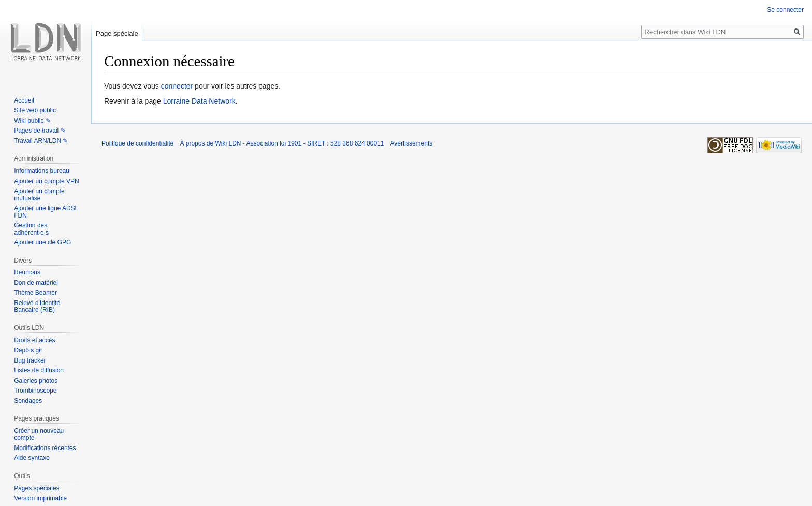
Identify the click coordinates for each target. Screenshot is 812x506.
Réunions (27, 272)
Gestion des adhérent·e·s (31, 229)
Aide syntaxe (32, 458)
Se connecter (785, 10)
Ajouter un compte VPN (46, 181)
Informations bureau (42, 171)
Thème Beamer (35, 293)
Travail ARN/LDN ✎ (41, 141)
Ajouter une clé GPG (42, 242)
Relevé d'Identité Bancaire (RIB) (37, 307)
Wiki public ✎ (32, 121)
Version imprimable (40, 498)
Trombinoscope (35, 391)
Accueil (24, 100)
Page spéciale (117, 33)
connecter (177, 86)
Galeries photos (36, 381)
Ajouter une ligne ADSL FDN (46, 212)
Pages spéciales (37, 488)
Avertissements (411, 143)
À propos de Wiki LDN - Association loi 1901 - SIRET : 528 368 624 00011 (282, 143)
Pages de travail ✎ (40, 131)
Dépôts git (28, 350)
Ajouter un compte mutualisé (39, 195)
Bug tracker (30, 360)
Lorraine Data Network (199, 101)
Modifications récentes (45, 448)
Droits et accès (34, 340)
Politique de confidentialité (137, 143)
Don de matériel (36, 283)
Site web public (35, 110)
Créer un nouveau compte (39, 435)
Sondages (28, 401)
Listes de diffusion (39, 370)
